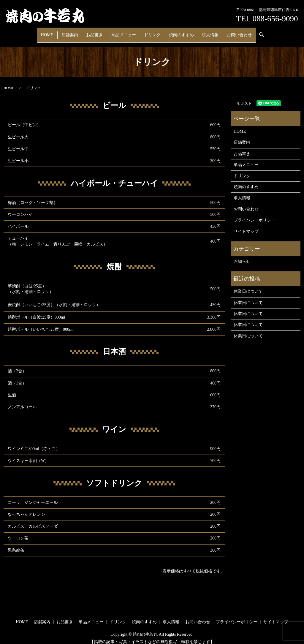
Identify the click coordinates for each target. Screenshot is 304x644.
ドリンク (151, 32)
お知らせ (242, 256)
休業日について (248, 286)
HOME (58, 32)
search (252, 32)
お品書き (99, 32)
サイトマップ (246, 226)
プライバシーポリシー (254, 215)
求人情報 (202, 32)
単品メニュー (125, 32)
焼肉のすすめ (176, 32)
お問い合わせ (228, 32)
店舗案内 (77, 32)
